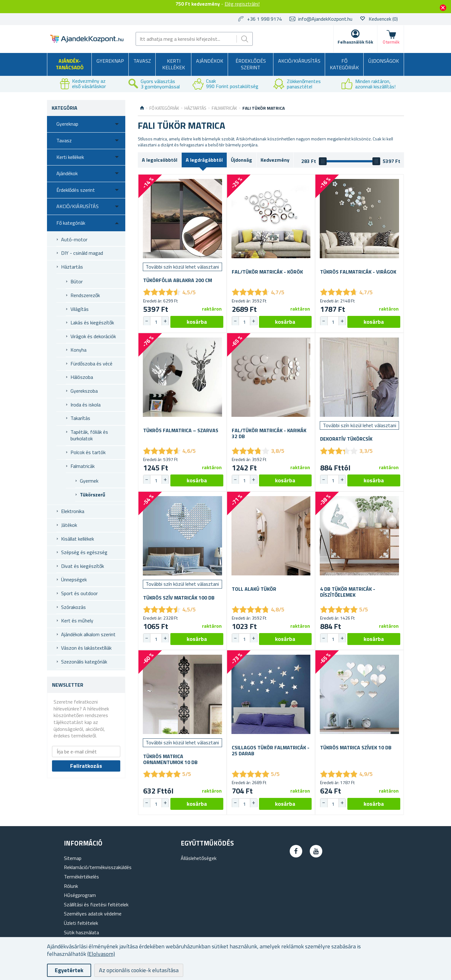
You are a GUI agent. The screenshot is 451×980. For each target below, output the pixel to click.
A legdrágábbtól (204, 160)
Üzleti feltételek (81, 923)
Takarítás (80, 418)
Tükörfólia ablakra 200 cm (178, 280)
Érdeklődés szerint (251, 64)
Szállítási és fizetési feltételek (96, 904)
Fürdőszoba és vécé (91, 364)
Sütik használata (81, 932)
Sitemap (73, 858)
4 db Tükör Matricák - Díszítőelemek (348, 592)
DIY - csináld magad (82, 253)
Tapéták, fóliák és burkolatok (89, 435)
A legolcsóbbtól (160, 160)
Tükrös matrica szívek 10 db (356, 748)
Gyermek (89, 481)
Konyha (78, 350)
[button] (165, 321)
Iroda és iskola (86, 405)
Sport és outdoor (79, 593)
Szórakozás (73, 607)
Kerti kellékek (174, 64)
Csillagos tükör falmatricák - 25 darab (271, 751)
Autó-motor (74, 239)
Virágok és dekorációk (93, 336)
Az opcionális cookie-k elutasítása (139, 970)
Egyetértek (69, 970)
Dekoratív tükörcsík (346, 439)
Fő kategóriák (344, 64)
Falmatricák (83, 466)
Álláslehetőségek (199, 858)
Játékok (69, 525)
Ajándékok (210, 61)
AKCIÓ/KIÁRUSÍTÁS (299, 61)
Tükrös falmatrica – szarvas (181, 430)
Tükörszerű (93, 495)
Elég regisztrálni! (242, 4)
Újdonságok (384, 61)
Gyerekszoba (84, 391)
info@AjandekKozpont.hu (325, 19)
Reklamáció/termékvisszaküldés (98, 867)
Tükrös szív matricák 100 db (179, 598)
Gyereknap (110, 61)
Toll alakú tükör (254, 589)
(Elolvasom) (101, 954)
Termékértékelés (81, 877)
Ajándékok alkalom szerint (88, 634)
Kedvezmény (275, 160)
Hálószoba (82, 377)
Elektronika (73, 511)
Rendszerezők (85, 295)
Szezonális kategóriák (84, 662)
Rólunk (71, 886)
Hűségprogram (80, 895)
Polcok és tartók (88, 452)
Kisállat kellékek (78, 539)
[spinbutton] (156, 322)
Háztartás (72, 267)
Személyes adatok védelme (93, 914)
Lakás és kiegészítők (92, 322)
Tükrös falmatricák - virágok (358, 272)
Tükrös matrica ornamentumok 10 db (170, 759)
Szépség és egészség (84, 552)
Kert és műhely (77, 621)
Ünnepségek (74, 579)
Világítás (80, 309)
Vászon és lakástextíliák (86, 648)
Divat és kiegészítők (83, 566)
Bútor (77, 281)
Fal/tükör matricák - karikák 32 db (269, 433)
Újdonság (241, 160)
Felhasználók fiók (355, 42)
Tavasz (142, 61)
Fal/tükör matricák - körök (267, 272)
